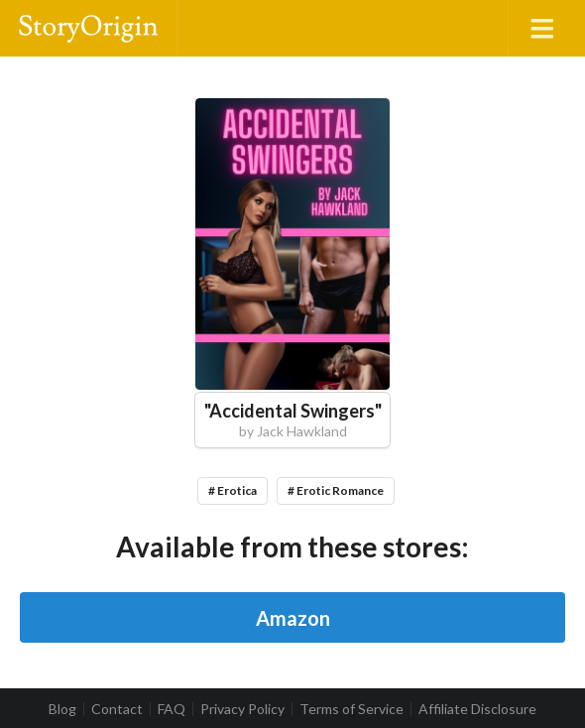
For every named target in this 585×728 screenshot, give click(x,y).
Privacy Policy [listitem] (242, 709)
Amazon (293, 618)
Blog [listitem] (62, 709)
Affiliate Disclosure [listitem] (477, 709)
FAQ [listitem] (172, 709)
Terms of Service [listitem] (351, 709)
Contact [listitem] (117, 709)
